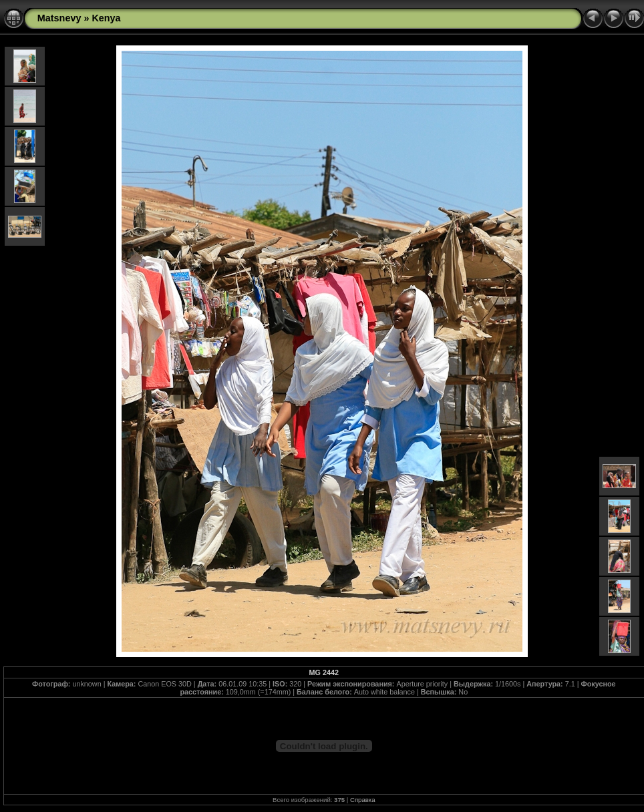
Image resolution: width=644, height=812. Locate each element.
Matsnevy (59, 18)
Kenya (106, 18)
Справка (363, 800)
